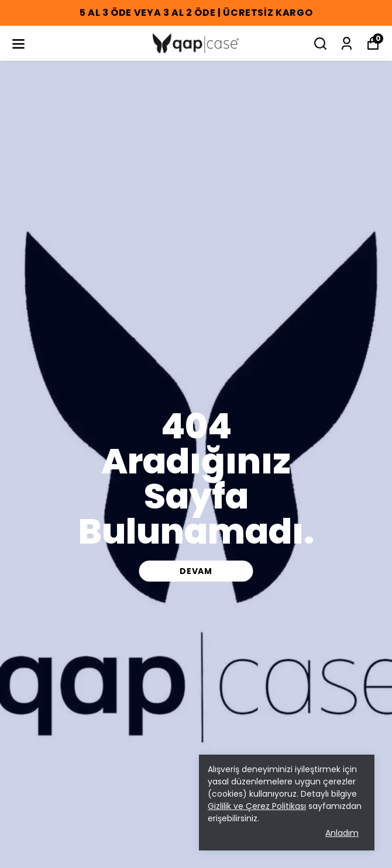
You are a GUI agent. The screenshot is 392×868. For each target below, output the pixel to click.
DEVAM (196, 571)
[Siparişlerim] (347, 44)
